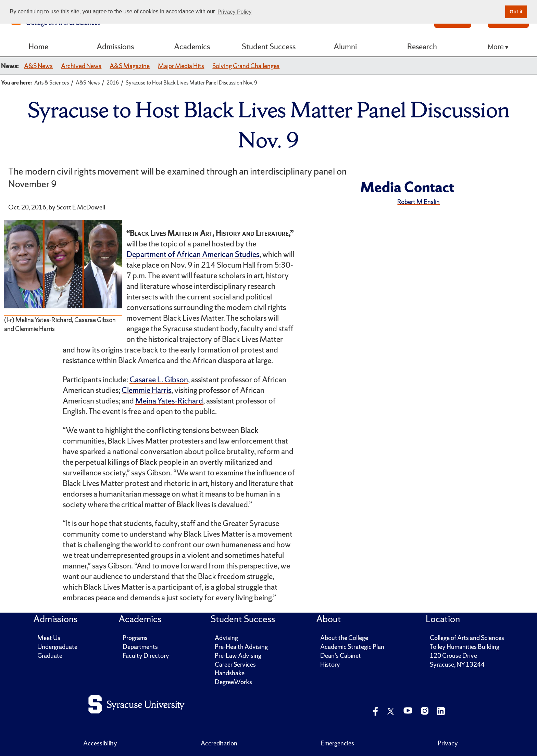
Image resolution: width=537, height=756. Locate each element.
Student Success (269, 47)
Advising (226, 638)
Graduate (50, 656)
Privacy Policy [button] (235, 12)
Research (422, 47)
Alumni (345, 47)
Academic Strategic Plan (352, 647)
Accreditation (219, 743)
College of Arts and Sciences (467, 638)
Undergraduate (57, 647)
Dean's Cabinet (341, 656)
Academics (192, 47)
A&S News (38, 66)
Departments (140, 647)
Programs (135, 638)
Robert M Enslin (419, 202)
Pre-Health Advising (241, 647)
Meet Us (49, 638)
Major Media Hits (181, 66)
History (330, 664)
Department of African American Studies (193, 254)
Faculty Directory (146, 656)
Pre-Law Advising (238, 656)
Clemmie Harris (146, 390)
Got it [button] (516, 12)
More (496, 47)
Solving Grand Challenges (246, 66)
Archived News (81, 66)
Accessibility (100, 743)
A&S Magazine (130, 66)
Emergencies (337, 743)
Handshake (230, 673)
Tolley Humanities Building (465, 647)
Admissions (115, 47)
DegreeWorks (233, 682)
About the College (344, 638)
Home (38, 47)
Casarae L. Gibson (159, 380)
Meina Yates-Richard (169, 401)
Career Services (235, 664)
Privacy (448, 743)
